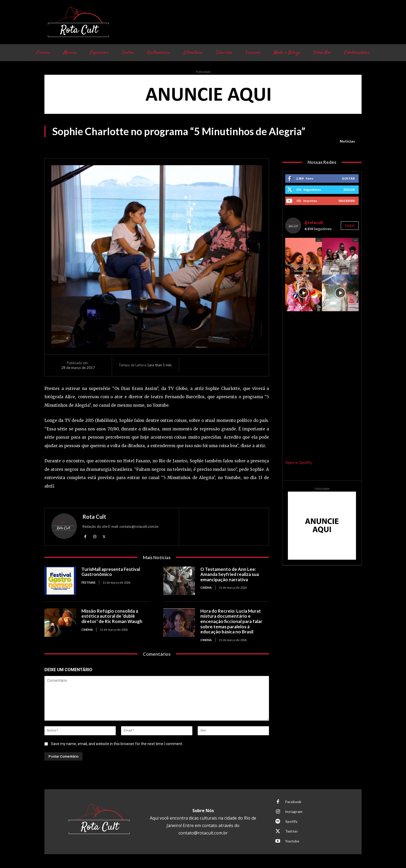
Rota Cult (94, 517)
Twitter (292, 831)
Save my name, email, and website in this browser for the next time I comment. (117, 744)
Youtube (292, 841)
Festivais (88, 582)
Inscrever (347, 201)
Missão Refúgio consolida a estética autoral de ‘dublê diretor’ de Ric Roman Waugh (112, 616)
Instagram (294, 812)
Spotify (291, 821)
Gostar (348, 178)
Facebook (293, 802)
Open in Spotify (299, 463)
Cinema (206, 587)
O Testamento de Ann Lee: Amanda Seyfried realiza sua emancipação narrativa (230, 574)
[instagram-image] (304, 256)
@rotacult (314, 223)
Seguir (349, 190)
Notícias (347, 141)
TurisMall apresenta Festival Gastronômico (111, 572)
